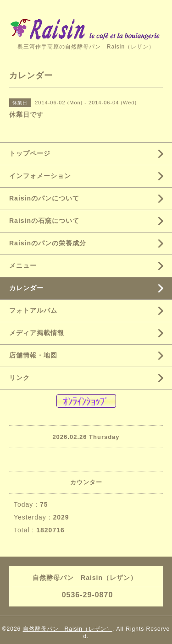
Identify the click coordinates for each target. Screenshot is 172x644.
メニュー (23, 265)
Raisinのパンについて (44, 198)
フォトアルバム (33, 310)
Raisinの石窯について (44, 221)
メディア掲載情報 (37, 333)
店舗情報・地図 (33, 355)
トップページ (30, 153)
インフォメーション (40, 176)
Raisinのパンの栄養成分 (48, 243)
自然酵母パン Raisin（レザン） (68, 629)
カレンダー (26, 288)
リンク (19, 378)
